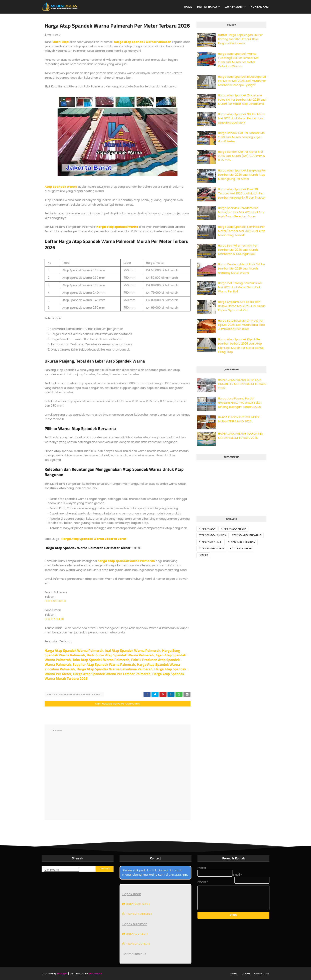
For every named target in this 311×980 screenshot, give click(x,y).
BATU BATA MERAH (241, 548)
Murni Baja (60, 42)
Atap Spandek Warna (61, 187)
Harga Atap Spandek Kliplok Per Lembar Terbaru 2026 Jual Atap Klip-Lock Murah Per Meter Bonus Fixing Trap (241, 346)
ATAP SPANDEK (207, 529)
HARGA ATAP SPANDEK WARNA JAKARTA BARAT (74, 694)
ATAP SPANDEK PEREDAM (242, 542)
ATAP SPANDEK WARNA (212, 548)
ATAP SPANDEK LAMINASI (213, 535)
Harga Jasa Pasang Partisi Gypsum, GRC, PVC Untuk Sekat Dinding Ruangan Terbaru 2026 (240, 403)
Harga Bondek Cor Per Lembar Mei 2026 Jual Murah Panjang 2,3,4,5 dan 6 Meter (242, 137)
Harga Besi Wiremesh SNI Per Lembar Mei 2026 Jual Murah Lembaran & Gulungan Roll (238, 250)
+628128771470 (136, 944)
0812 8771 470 (54, 619)
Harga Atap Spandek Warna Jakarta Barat (94, 539)
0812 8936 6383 (55, 601)
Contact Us (262, 974)
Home (234, 974)
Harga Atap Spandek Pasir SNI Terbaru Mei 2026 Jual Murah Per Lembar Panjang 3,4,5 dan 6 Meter (242, 193)
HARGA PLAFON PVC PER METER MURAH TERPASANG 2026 (239, 419)
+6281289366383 (137, 914)
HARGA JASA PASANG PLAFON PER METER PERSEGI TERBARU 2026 (240, 436)
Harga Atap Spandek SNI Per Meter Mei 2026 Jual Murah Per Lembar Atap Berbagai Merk (242, 118)
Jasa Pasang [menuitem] (234, 7)
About (246, 974)
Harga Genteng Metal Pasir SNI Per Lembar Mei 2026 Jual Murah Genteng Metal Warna (242, 269)
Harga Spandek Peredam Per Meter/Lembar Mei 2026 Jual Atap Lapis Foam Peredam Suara (242, 212)
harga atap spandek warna (117, 227)
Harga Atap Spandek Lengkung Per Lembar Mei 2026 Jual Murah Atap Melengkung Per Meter (242, 175)
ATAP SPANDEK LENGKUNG (247, 535)
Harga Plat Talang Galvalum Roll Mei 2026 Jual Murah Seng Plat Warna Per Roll (240, 287)
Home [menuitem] (188, 7)
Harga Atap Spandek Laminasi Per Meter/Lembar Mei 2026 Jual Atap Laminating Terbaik (242, 231)
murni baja (54, 35)
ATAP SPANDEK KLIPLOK (233, 529)
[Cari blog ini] (61, 870)
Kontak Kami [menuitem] (260, 7)
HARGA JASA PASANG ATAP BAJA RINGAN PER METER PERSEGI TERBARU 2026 (242, 384)
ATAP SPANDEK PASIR (211, 542)
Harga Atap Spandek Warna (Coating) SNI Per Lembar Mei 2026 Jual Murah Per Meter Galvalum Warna (239, 60)
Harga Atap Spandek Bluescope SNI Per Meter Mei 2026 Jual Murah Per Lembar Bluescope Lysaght (242, 81)
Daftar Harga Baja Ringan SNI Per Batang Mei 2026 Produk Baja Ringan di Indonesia (240, 39)
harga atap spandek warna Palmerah (143, 42)
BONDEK (203, 555)
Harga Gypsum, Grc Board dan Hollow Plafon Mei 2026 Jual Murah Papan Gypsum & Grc (242, 306)
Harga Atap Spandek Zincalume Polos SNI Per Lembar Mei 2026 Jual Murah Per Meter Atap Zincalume (242, 100)
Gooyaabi (95, 974)
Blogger (62, 974)
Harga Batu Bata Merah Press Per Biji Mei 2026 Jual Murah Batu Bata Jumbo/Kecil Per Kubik (242, 325)
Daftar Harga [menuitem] (207, 7)
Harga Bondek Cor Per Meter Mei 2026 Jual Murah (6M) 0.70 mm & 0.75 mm (242, 156)
